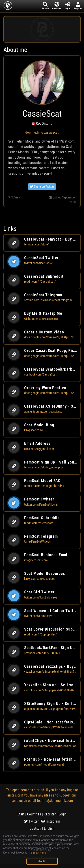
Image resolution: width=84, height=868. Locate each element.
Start (21, 814)
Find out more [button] (38, 853)
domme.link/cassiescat (42, 132)
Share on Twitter (42, 186)
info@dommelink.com (57, 801)
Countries (34, 814)
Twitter (31, 821)
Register (50, 814)
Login (62, 814)
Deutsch (35, 828)
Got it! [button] (42, 861)
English (49, 828)
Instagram (51, 821)
